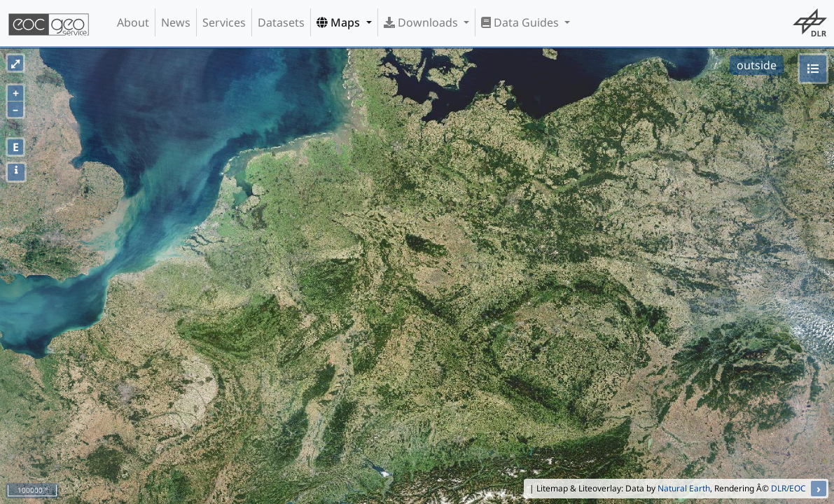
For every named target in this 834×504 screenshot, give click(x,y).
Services (224, 22)
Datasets (281, 22)
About (133, 22)
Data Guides (521, 22)
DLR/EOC (788, 488)
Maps (340, 22)
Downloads (422, 22)
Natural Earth (684, 488)
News (176, 22)
